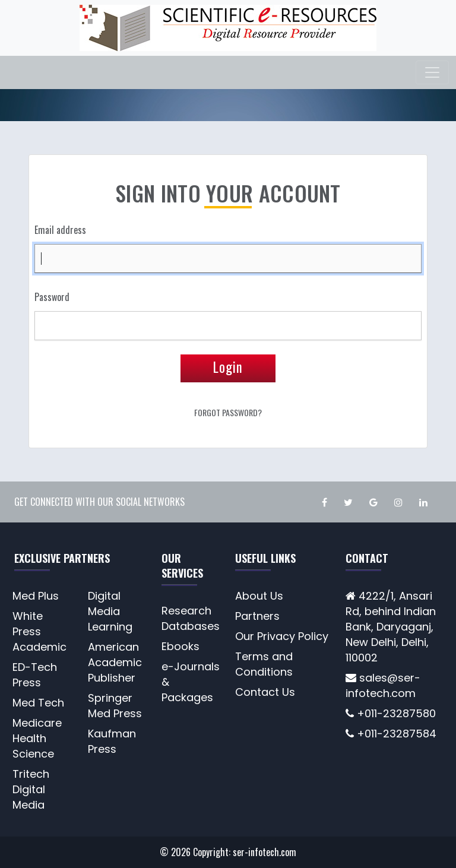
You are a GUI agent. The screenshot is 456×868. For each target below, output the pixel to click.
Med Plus (36, 596)
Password (52, 297)
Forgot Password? (228, 412)
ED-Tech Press (35, 675)
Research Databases (191, 618)
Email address (60, 230)
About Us (259, 596)
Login (228, 367)
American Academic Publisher (115, 662)
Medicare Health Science (37, 738)
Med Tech (38, 703)
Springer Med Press (115, 706)
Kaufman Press (112, 741)
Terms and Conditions (264, 664)
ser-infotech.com (265, 852)
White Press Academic (39, 631)
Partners (257, 616)
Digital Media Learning (110, 611)
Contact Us (265, 692)
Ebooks (180, 646)
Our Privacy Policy (282, 636)
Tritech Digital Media (31, 789)
